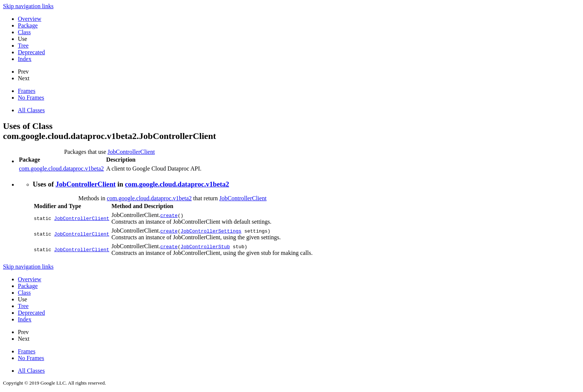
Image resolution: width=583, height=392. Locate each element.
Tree (23, 46)
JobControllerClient (131, 152)
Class (24, 32)
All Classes (31, 110)
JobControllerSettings (211, 231)
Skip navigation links (28, 6)
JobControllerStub (205, 246)
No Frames (31, 98)
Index (25, 59)
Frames (27, 91)
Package (28, 25)
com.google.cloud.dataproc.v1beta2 (61, 169)
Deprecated (31, 52)
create (169, 215)
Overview (30, 19)
